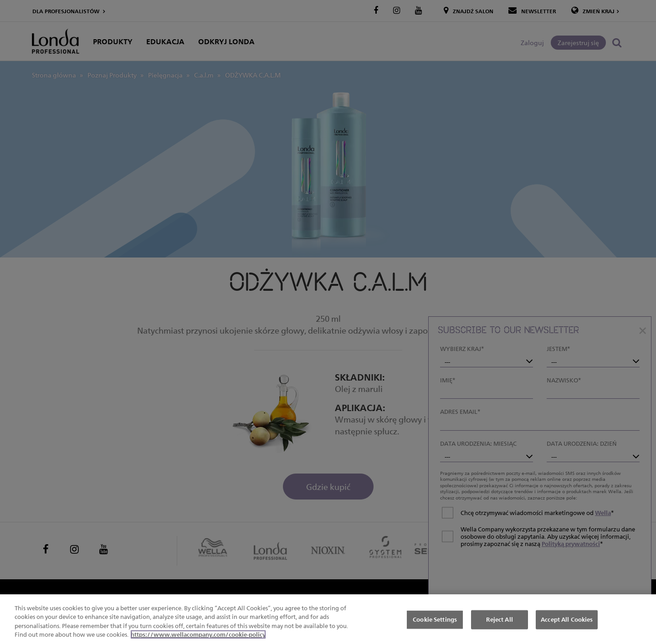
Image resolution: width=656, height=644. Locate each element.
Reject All (499, 620)
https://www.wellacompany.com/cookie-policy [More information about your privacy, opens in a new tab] (198, 635)
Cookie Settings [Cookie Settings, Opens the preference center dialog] (435, 620)
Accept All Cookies (567, 620)
